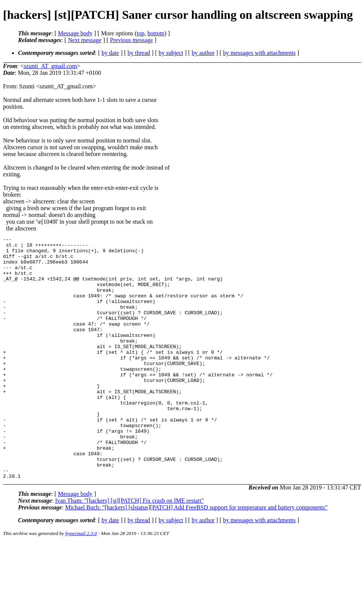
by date (110, 53)
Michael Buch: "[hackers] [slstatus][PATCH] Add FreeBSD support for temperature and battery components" (196, 556)
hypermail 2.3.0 (81, 582)
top (140, 33)
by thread (139, 53)
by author (203, 53)
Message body (75, 33)
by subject (171, 53)
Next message (85, 40)
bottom (156, 33)
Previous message (131, 40)
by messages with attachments (259, 53)
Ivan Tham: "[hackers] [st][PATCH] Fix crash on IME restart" (130, 549)
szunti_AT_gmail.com (50, 66)
